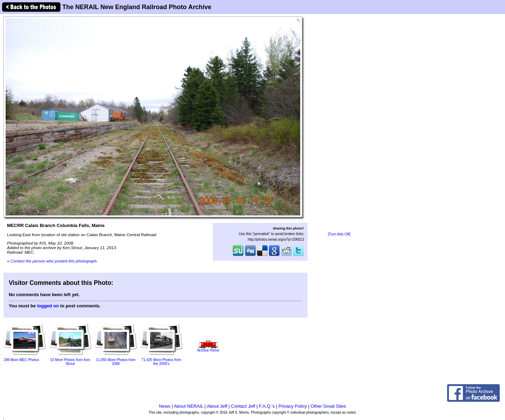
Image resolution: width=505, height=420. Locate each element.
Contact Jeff (243, 406)
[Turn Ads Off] (339, 234)
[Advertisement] (339, 124)
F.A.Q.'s (267, 406)
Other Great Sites (328, 406)
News (165, 406)
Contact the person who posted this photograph (54, 261)
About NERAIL (189, 406)
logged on (48, 306)
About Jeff (217, 406)
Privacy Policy (293, 406)
